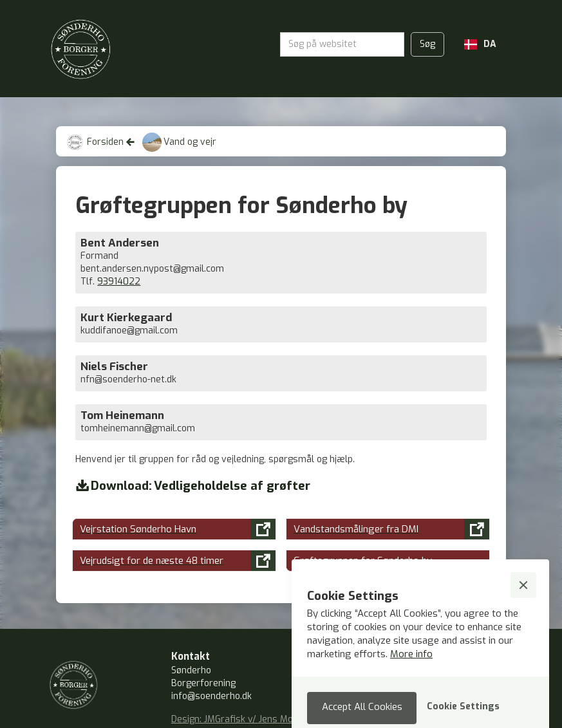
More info (411, 654)
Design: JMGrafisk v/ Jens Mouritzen (247, 719)
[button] (480, 44)
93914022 (119, 282)
